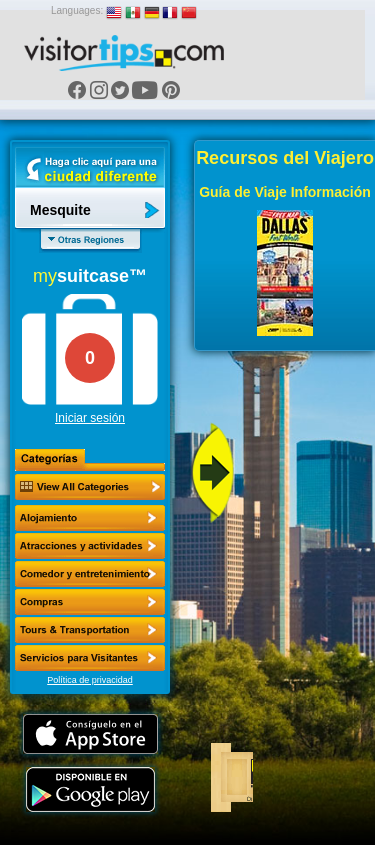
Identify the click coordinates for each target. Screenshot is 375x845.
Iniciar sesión (90, 418)
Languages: (77, 10)
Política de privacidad (90, 680)
